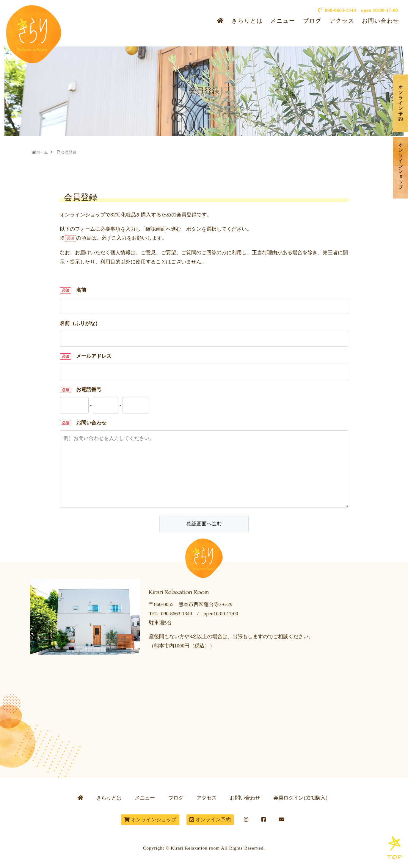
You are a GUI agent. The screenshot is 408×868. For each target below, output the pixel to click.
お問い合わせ (381, 21)
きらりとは (247, 21)
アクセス (342, 21)
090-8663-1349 (337, 10)
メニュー (283, 21)
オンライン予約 (210, 820)
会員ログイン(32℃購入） (302, 798)
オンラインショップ (150, 820)
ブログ (312, 21)
